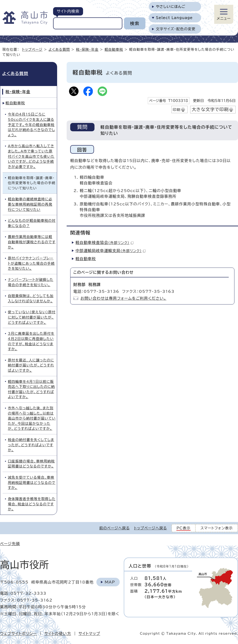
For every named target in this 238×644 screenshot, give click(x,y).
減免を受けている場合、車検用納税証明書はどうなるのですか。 (32, 482)
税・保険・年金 (87, 49)
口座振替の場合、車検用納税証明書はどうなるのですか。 (31, 464)
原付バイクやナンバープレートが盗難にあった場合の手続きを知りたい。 (31, 263)
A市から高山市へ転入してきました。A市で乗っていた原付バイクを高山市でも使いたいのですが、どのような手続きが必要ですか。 (31, 156)
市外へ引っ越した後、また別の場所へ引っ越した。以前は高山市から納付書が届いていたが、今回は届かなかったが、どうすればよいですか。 (32, 418)
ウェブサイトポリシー (18, 634)
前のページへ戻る (114, 528)
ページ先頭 (10, 544)
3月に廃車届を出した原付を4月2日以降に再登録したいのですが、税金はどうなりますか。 (31, 341)
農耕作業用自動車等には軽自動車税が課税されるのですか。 (32, 242)
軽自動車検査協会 (104, 243)
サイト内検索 (68, 11)
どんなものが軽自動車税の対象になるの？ (32, 223)
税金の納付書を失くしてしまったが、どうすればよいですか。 (31, 445)
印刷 (177, 110)
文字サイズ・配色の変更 (176, 29)
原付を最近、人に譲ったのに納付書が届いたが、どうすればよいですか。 (31, 365)
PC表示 (184, 528)
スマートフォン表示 (217, 528)
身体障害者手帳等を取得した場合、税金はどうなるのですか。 (32, 504)
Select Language (174, 18)
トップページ (32, 49)
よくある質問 (59, 49)
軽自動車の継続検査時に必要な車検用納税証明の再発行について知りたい (30, 204)
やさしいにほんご (171, 7)
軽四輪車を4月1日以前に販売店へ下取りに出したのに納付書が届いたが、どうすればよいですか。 (31, 389)
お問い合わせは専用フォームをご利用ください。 (123, 298)
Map (110, 582)
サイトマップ (89, 634)
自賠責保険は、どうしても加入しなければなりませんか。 (31, 298)
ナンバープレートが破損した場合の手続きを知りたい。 (31, 282)
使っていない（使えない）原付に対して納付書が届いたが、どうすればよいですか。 (32, 317)
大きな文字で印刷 (210, 109)
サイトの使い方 (58, 634)
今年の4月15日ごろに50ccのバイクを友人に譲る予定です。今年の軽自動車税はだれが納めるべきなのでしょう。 (31, 124)
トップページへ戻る (150, 528)
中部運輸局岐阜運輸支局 (111, 251)
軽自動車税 (114, 49)
